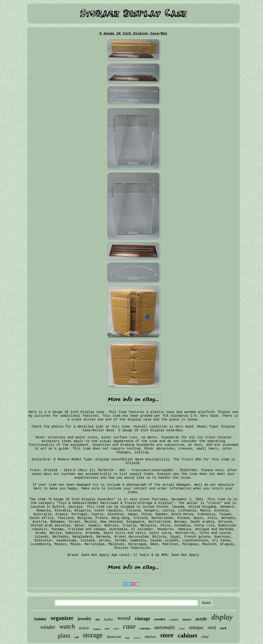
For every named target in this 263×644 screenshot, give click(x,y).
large (127, 638)
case (129, 626)
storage (93, 635)
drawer (187, 619)
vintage (142, 618)
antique (196, 627)
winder (48, 627)
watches (145, 628)
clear (205, 637)
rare (107, 629)
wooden (160, 619)
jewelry (85, 619)
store (167, 635)
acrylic (201, 619)
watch (67, 626)
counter (174, 620)
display (222, 617)
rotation (97, 629)
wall (77, 637)
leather (109, 619)
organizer (62, 618)
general (137, 638)
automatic (165, 627)
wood (124, 618)
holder (40, 619)
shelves (150, 637)
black (84, 628)
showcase (114, 637)
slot (98, 620)
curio (116, 629)
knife (182, 629)
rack (223, 628)
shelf (212, 628)
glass (64, 635)
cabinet (187, 635)
